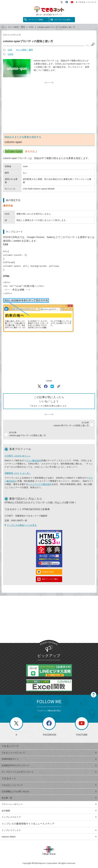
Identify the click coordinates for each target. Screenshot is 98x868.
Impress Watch (49, 837)
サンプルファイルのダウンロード (49, 772)
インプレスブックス (49, 830)
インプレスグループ (49, 817)
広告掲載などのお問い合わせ (49, 791)
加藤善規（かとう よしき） (18, 473)
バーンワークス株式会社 (40, 484)
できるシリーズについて (49, 753)
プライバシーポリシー (49, 804)
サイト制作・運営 (16, 27)
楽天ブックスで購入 (50, 579)
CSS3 (10, 54)
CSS (31, 27)
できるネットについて (86, 2)
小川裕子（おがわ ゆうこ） (18, 456)
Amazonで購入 (48, 572)
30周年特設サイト (49, 759)
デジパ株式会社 (34, 460)
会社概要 (49, 811)
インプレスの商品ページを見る (21, 525)
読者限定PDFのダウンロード (49, 765)
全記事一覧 (49, 798)
